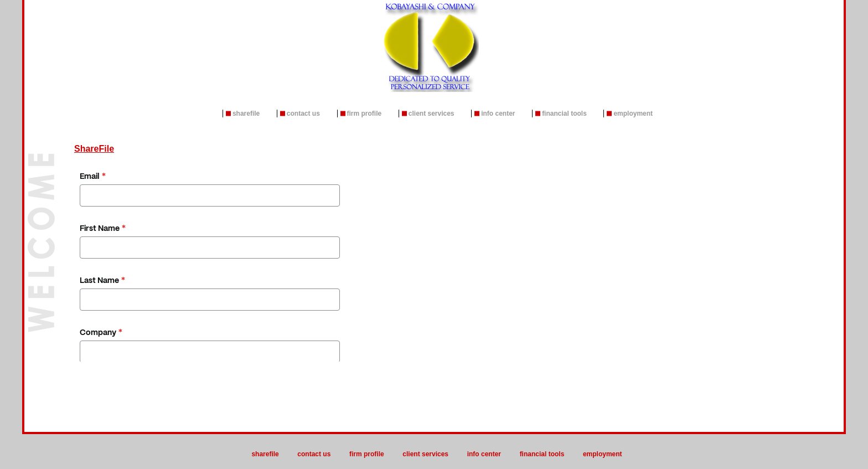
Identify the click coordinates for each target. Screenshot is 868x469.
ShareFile (246, 114)
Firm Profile (365, 114)
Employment (633, 114)
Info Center (498, 114)
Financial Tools (564, 114)
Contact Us (303, 114)
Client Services (432, 114)
